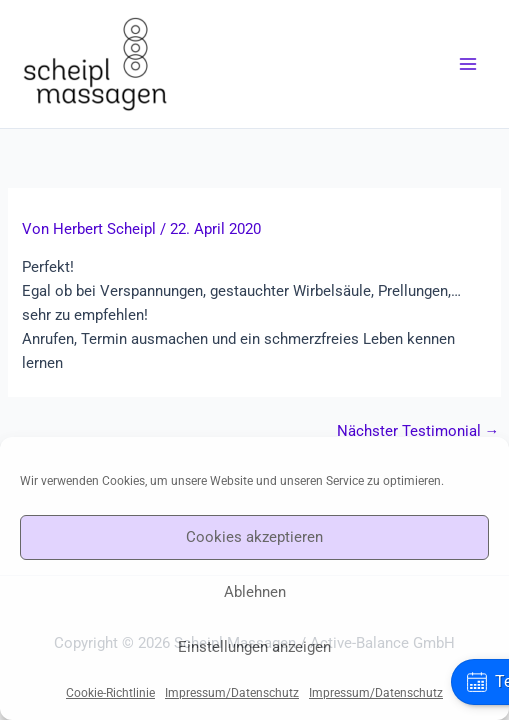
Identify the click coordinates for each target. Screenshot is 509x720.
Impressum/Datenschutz (232, 693)
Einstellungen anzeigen (254, 647)
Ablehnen (255, 592)
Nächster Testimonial (418, 431)
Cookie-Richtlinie (110, 693)
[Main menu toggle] (468, 64)
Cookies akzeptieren (254, 537)
